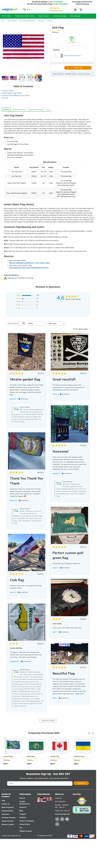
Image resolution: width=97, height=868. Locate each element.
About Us (23, 807)
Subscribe (81, 783)
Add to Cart (78, 68)
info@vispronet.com (62, 814)
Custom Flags (8, 756)
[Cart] (81, 10)
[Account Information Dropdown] (75, 10)
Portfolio (23, 817)
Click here (11, 278)
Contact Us (6, 804)
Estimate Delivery (71, 74)
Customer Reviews (9, 818)
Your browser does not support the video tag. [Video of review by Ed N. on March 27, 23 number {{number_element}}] (69, 654)
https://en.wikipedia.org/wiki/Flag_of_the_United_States (29, 263)
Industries (5, 814)
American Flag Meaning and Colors (15, 95)
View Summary (58, 74)
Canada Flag (55, 756)
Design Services (8, 821)
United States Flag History (12, 93)
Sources (5, 98)
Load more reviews (48, 721)
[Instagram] (62, 819)
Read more (80, 694)
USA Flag (49, 21)
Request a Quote (84, 74)
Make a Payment (8, 807)
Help (3, 801)
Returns (22, 798)
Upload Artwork (7, 811)
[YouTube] (67, 819)
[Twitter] (57, 824)
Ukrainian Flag (79, 756)
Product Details (8, 91)
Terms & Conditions (27, 821)
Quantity (56, 50)
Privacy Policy (25, 824)
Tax (21, 828)
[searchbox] (14, 323)
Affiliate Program (26, 831)
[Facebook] (57, 819)
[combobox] (36, 324)
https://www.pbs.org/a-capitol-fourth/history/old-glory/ (29, 268)
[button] (28, 296)
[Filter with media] (56, 324)
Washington (31, 756)
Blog (21, 811)
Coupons (23, 814)
